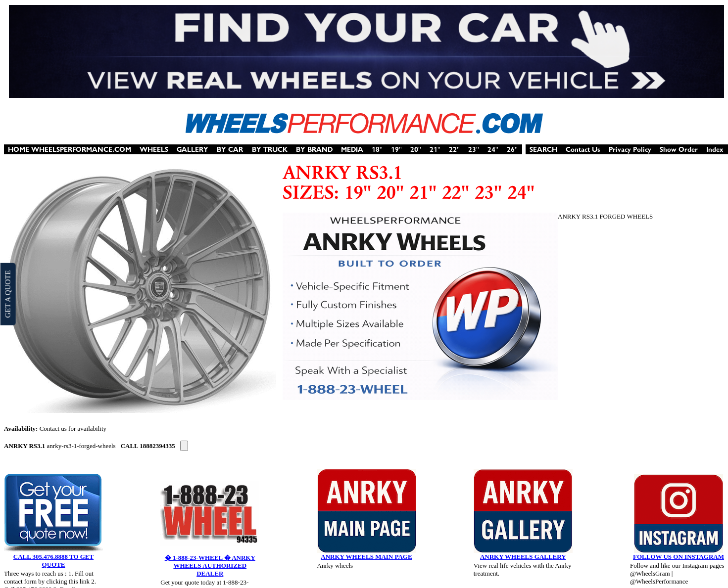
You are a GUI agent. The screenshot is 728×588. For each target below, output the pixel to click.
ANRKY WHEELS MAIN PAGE (366, 557)
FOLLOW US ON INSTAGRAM (679, 557)
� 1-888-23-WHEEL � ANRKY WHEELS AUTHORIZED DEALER (210, 565)
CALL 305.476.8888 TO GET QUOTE (53, 561)
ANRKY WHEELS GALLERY (523, 557)
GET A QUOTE (7, 294)
